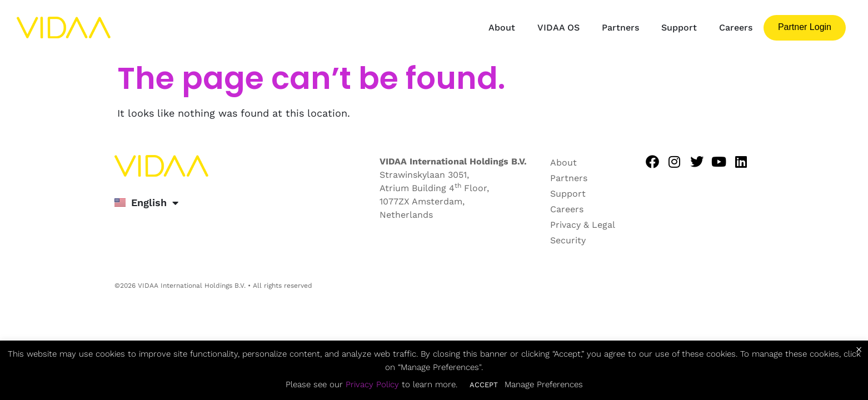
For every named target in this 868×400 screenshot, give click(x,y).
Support (679, 27)
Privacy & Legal (583, 225)
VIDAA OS (558, 27)
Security (568, 240)
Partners (620, 27)
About (502, 27)
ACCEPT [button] (484, 385)
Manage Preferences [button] (544, 384)
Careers (736, 27)
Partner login (805, 27)
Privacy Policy (372, 384)
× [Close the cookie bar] (859, 349)
